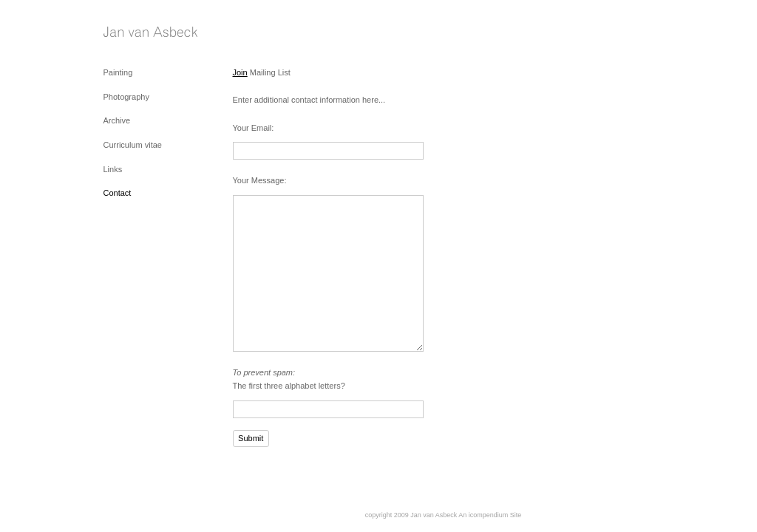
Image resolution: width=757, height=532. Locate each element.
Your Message (259, 180)
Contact (118, 193)
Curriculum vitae (133, 145)
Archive (117, 120)
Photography (126, 97)
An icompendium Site (490, 515)
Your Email (252, 128)
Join (240, 72)
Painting (118, 72)
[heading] (140, 33)
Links (113, 169)
